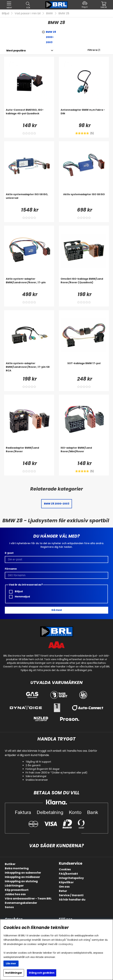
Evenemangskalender (21, 903)
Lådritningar (14, 886)
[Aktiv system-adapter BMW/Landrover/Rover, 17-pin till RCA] (29, 368)
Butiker (10, 864)
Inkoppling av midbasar (22, 877)
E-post (9, 553)
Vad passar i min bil (28, 13)
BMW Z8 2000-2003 (51, 37)
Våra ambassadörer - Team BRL (28, 899)
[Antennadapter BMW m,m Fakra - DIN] (84, 115)
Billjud (5, 13)
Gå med (56, 610)
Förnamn (11, 569)
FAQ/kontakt (68, 874)
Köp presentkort (17, 890)
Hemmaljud (19, 597)
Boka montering (17, 868)
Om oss (64, 887)
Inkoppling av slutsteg (21, 881)
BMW (49, 13)
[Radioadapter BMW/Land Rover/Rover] (29, 453)
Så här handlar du (72, 900)
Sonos (9, 907)
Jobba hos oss (15, 894)
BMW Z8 (64, 13)
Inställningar (14, 973)
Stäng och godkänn (42, 973)
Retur (63, 891)
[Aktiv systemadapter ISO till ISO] (84, 199)
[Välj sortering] (16, 51)
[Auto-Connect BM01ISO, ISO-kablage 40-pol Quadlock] (29, 115)
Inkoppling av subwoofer (23, 873)
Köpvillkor (66, 882)
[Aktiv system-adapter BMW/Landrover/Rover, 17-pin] (29, 284)
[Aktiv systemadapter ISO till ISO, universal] (29, 199)
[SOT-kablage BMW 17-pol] (84, 368)
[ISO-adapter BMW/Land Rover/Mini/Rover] (84, 453)
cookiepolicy (66, 944)
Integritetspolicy (71, 878)
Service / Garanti (71, 895)
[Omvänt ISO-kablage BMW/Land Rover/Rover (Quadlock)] (84, 284)
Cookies (65, 869)
